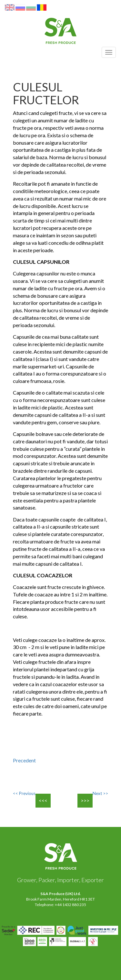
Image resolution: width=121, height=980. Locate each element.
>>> (85, 800)
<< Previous (24, 793)
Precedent (24, 760)
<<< (43, 800)
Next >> (100, 793)
